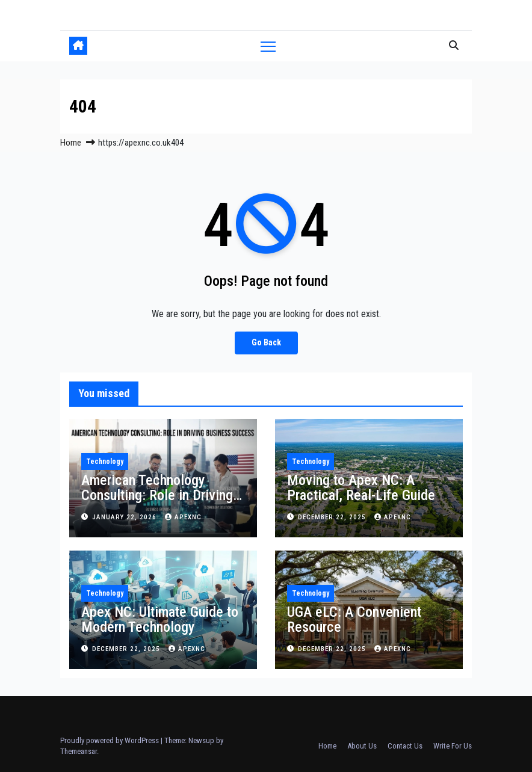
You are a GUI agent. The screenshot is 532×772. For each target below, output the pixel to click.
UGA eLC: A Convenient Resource (354, 619)
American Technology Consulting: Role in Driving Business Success (157, 495)
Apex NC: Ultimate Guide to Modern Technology (160, 619)
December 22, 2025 (333, 517)
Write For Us (453, 746)
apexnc (183, 517)
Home (71, 143)
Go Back (266, 343)
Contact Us (405, 746)
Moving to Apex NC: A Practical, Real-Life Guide (361, 488)
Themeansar (79, 751)
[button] (454, 45)
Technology (105, 462)
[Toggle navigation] (268, 46)
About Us (362, 746)
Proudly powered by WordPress (110, 740)
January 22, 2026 (125, 517)
